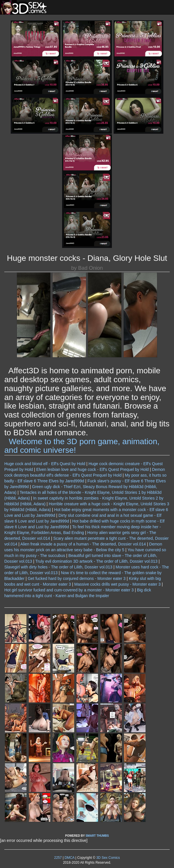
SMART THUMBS (97, 836)
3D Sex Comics (107, 858)
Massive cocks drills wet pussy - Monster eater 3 (117, 584)
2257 (58, 858)
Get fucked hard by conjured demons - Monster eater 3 (77, 578)
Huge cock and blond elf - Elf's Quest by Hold (45, 464)
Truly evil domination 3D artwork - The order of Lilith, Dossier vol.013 (96, 561)
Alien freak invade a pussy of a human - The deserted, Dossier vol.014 (83, 544)
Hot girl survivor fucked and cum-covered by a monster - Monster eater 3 (69, 590)
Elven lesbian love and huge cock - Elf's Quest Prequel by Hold (92, 469)
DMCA (69, 858)
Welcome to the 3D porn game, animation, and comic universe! (82, 446)
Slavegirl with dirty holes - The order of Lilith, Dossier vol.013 (58, 567)
